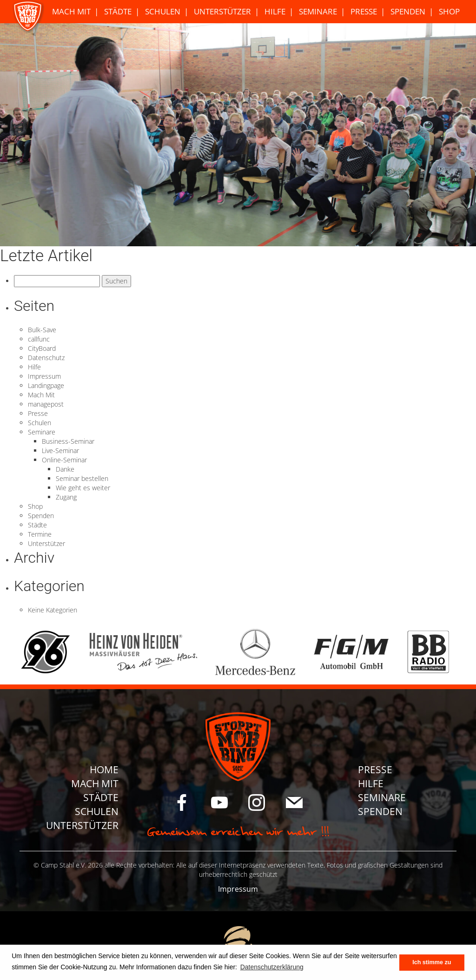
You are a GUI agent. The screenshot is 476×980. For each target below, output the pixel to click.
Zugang (66, 497)
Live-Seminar (60, 451)
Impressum (44, 376)
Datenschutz (46, 358)
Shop (449, 11)
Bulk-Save (42, 330)
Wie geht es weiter (83, 488)
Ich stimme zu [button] (432, 962)
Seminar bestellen (82, 478)
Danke (65, 469)
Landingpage (46, 385)
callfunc (39, 339)
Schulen (163, 11)
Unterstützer (222, 11)
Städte (118, 11)
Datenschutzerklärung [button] (272, 967)
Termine (40, 534)
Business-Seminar (68, 441)
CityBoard (42, 348)
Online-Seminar (64, 460)
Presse (364, 11)
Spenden (408, 11)
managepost (46, 404)
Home (104, 770)
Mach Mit (71, 11)
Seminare (318, 11)
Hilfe (275, 11)
